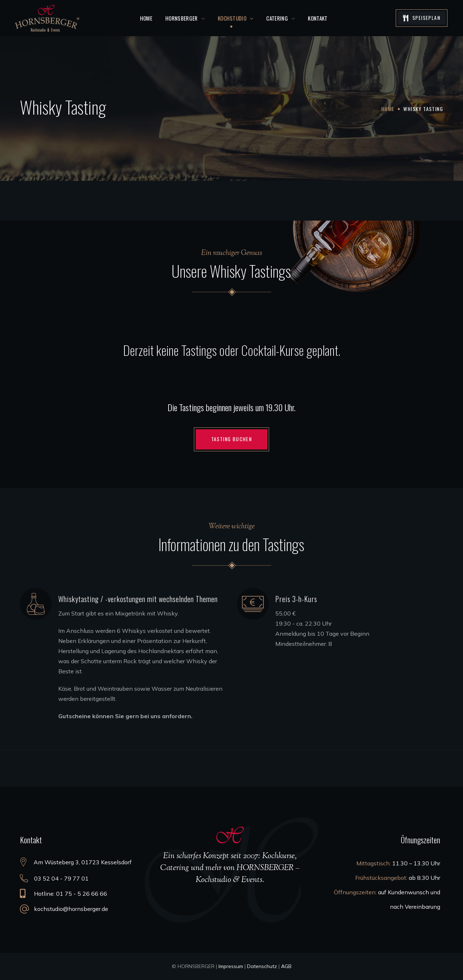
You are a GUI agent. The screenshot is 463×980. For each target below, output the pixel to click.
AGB (286, 966)
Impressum (231, 966)
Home (388, 109)
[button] (422, 18)
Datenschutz (262, 966)
